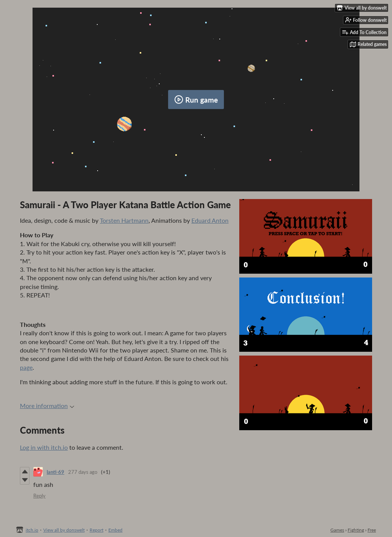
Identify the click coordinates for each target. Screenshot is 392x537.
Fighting (356, 530)
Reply (39, 496)
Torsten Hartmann (124, 220)
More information (47, 406)
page (26, 367)
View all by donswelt (64, 530)
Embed (115, 530)
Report (96, 530)
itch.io (32, 530)
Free (372, 530)
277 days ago (83, 472)
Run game (196, 100)
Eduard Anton (210, 220)
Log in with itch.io (44, 447)
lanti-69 (56, 472)
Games (337, 530)
